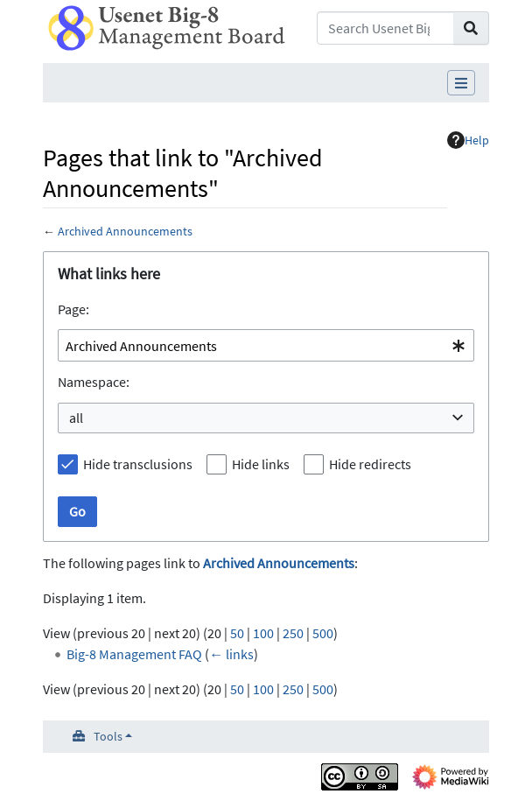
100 (263, 633)
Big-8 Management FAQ (134, 654)
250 (293, 633)
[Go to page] (471, 28)
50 (237, 633)
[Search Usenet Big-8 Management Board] (385, 28)
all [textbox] (76, 418)
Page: (73, 309)
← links (231, 654)
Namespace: (94, 382)
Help (468, 140)
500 (323, 633)
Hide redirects (370, 464)
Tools (108, 736)
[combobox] (266, 345)
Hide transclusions (138, 464)
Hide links (261, 464)
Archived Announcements (125, 231)
